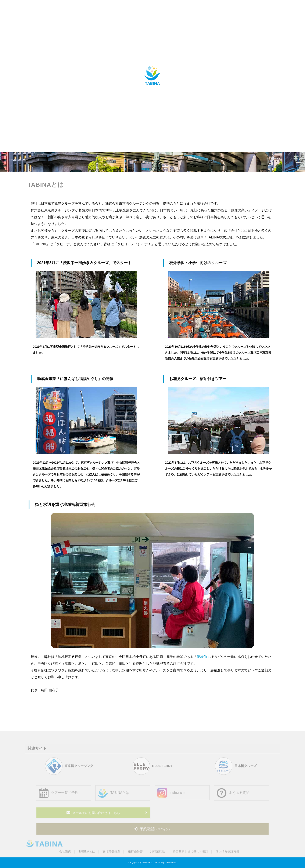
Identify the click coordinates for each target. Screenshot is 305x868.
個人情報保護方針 (227, 853)
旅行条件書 (135, 853)
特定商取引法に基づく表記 (190, 853)
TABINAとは (87, 853)
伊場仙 (202, 657)
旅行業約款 (158, 853)
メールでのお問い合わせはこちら (93, 814)
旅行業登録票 (111, 853)
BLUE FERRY (152, 767)
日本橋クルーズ (236, 767)
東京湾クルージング (69, 767)
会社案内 (65, 853)
